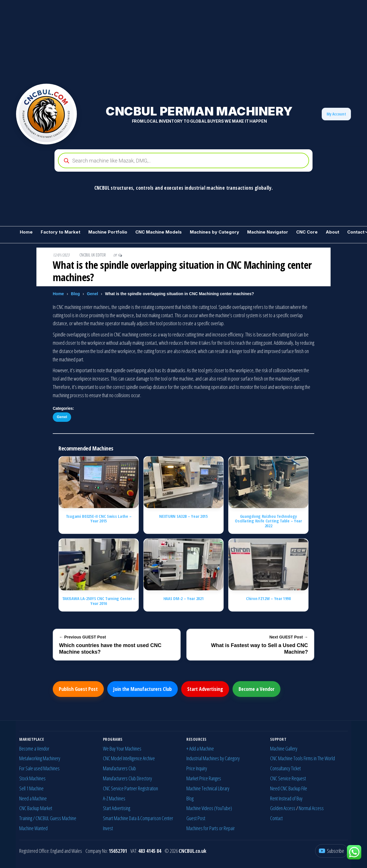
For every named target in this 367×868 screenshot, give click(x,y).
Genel (92, 294)
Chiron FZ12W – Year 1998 (268, 598)
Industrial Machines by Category (213, 758)
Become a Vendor (256, 689)
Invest (108, 828)
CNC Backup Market (36, 808)
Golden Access (283, 808)
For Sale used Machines (39, 768)
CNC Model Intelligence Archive (129, 758)
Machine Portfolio (108, 232)
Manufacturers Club (119, 768)
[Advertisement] (172, 40)
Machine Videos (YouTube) (209, 808)
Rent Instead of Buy (286, 798)
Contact (276, 818)
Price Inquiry (197, 768)
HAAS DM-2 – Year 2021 (184, 598)
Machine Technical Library (208, 788)
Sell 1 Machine (31, 788)
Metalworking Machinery (40, 758)
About (332, 232)
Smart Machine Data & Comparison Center (138, 818)
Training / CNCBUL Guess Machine (48, 818)
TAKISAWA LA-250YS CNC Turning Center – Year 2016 (99, 601)
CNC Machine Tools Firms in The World (302, 758)
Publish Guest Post (78, 689)
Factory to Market (60, 232)
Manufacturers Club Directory (127, 778)
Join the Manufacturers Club (142, 689)
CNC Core (307, 232)
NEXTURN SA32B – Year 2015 (183, 516)
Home (26, 232)
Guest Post (196, 818)
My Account (336, 114)
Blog (75, 294)
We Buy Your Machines (122, 749)
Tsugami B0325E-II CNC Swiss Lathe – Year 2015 (99, 519)
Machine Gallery (284, 749)
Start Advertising (205, 689)
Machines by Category (214, 232)
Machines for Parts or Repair (211, 828)
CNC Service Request (288, 778)
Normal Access (311, 808)
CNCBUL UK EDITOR (93, 255)
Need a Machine (33, 798)
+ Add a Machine (200, 749)
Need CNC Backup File (289, 788)
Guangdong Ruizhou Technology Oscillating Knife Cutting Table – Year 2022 (268, 521)
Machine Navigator (268, 232)
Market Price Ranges (204, 778)
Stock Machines (32, 778)
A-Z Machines (114, 798)
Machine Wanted (33, 828)
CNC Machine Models (159, 232)
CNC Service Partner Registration (130, 788)
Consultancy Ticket (285, 768)
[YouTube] (331, 851)
